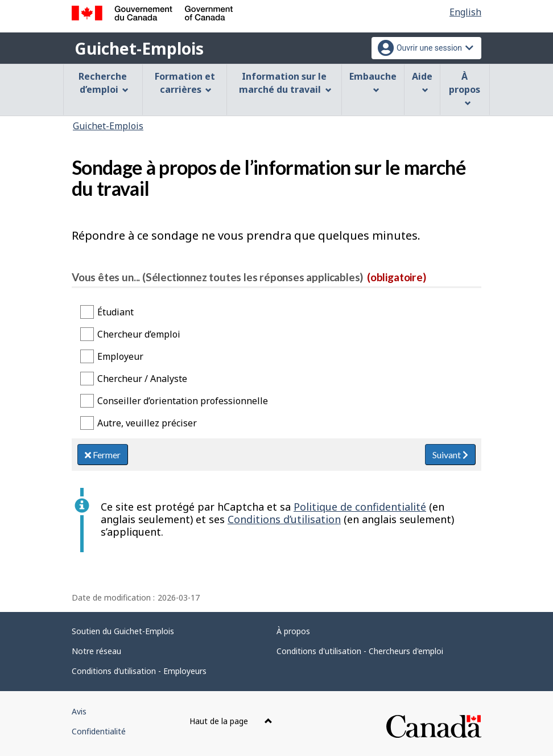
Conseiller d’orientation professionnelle (183, 401)
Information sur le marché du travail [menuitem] (285, 83)
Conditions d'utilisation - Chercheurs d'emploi (360, 651)
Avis (79, 711)
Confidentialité (99, 731)
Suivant (450, 455)
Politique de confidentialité (360, 507)
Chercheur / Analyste (142, 379)
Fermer (103, 455)
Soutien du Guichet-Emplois (123, 631)
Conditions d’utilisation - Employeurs (139, 671)
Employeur (120, 356)
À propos (293, 631)
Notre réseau (96, 651)
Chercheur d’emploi (139, 334)
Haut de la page (231, 721)
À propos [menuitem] (465, 88)
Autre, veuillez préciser (147, 423)
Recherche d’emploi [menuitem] (104, 83)
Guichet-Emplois (139, 48)
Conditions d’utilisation (284, 519)
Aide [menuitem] (422, 82)
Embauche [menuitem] (373, 82)
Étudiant (115, 312)
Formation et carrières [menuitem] (185, 83)
